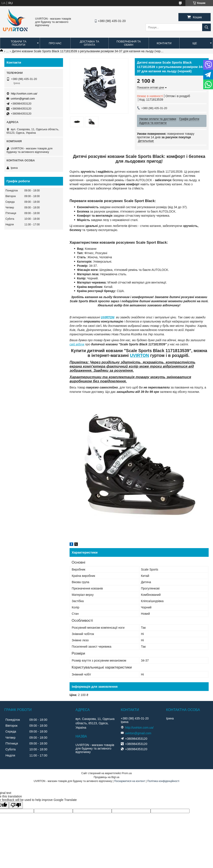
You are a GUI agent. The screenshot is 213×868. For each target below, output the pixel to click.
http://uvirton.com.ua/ (24, 94)
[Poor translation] (16, 805)
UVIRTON (108, 317)
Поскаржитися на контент (130, 781)
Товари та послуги (18, 43)
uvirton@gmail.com (23, 99)
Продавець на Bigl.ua (106, 777)
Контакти (164, 43)
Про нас (55, 43)
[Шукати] (206, 27)
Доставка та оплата (89, 43)
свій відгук (77, 344)
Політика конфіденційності (163, 781)
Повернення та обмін (129, 43)
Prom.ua (127, 773)
